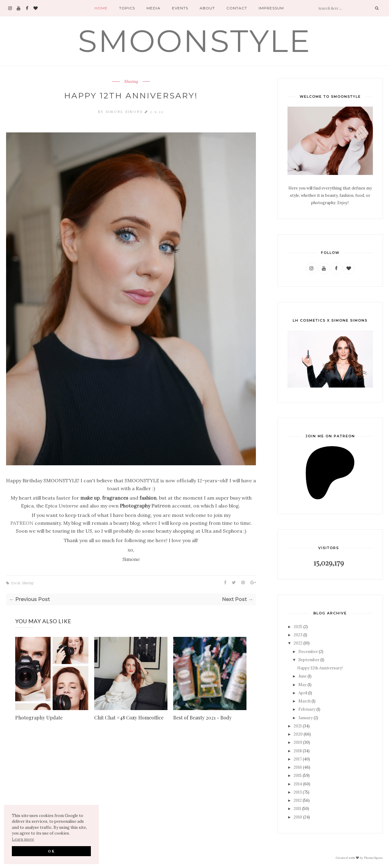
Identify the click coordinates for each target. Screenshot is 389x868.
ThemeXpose (373, 858)
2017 (298, 759)
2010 (298, 817)
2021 (298, 726)
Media (153, 8)
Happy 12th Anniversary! (320, 668)
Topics (127, 8)
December (308, 652)
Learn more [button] (23, 839)
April (303, 693)
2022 (298, 643)
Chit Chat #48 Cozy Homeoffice (129, 718)
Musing (131, 82)
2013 (298, 792)
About (207, 8)
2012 (298, 800)
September (309, 660)
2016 (298, 767)
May (303, 685)
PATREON (22, 523)
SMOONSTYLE (194, 41)
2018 (298, 751)
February (307, 709)
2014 (298, 784)
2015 (298, 776)
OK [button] (52, 851)
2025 (298, 627)
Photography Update (39, 718)
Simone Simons (125, 112)
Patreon (161, 506)
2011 (297, 809)
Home (101, 8)
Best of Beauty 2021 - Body (202, 718)
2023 (298, 635)
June (303, 676)
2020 (298, 734)
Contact (237, 8)
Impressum (271, 8)
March (305, 701)
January (306, 718)
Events (180, 8)
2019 (298, 742)
